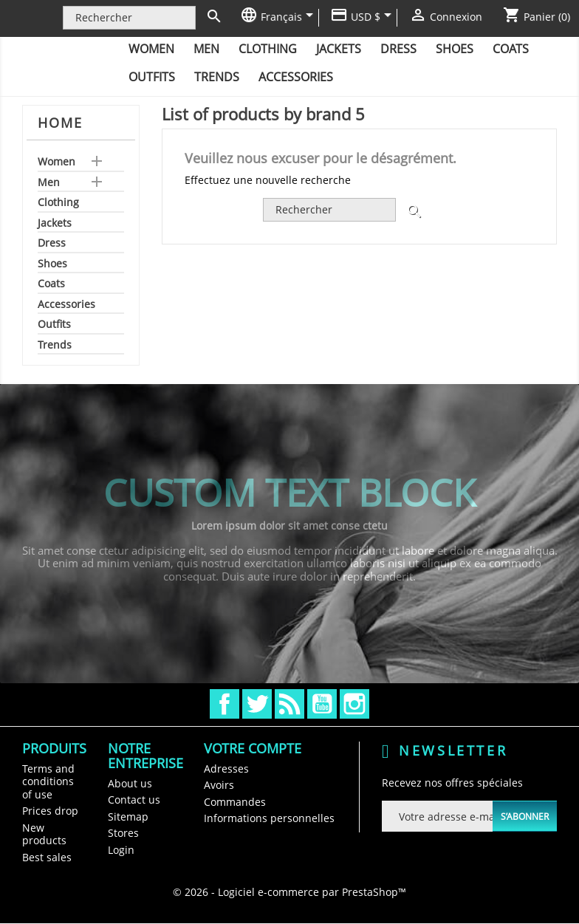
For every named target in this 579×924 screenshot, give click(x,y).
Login (121, 850)
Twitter (257, 704)
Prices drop (50, 811)
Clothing (268, 49)
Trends (217, 77)
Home (60, 123)
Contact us (134, 800)
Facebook (225, 704)
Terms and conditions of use (48, 781)
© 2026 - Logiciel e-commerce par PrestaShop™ (289, 892)
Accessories (296, 77)
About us (130, 783)
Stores (123, 833)
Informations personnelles (269, 818)
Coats (511, 49)
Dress (398, 49)
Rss (289, 704)
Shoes (455, 49)
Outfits (152, 77)
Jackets (339, 49)
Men (206, 49)
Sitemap (128, 817)
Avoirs (219, 785)
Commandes (235, 802)
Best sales (47, 857)
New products (44, 834)
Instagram (354, 704)
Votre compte (253, 748)
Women (151, 49)
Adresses (226, 769)
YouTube (322, 704)
